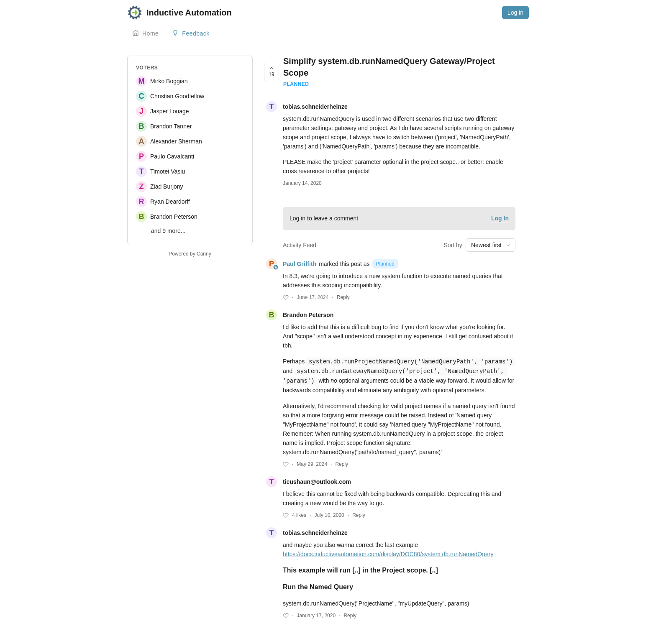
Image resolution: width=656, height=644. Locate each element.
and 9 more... (168, 231)
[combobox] (491, 245)
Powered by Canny (190, 254)
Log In (500, 218)
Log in (515, 13)
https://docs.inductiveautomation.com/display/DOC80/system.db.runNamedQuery (388, 553)
